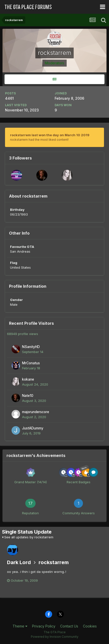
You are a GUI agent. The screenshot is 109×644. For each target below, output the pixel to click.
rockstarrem (54, 562)
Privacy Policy (44, 626)
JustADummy (33, 428)
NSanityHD (31, 347)
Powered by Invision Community (55, 637)
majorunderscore (36, 412)
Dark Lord (19, 562)
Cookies (90, 626)
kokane (28, 379)
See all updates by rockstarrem (28, 537)
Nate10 (28, 396)
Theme (20, 626)
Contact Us (69, 626)
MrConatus (31, 363)
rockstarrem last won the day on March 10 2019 (50, 135)
